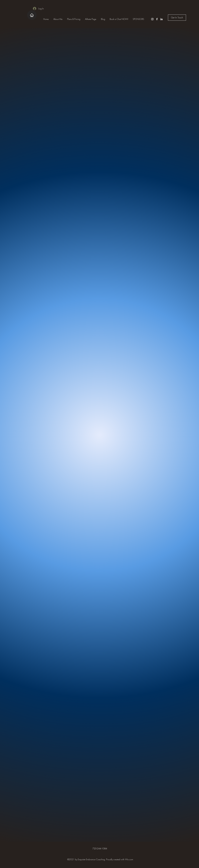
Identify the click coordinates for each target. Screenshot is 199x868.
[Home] (32, 15)
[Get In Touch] (177, 18)
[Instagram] (152, 19)
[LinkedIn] (162, 19)
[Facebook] (157, 19)
